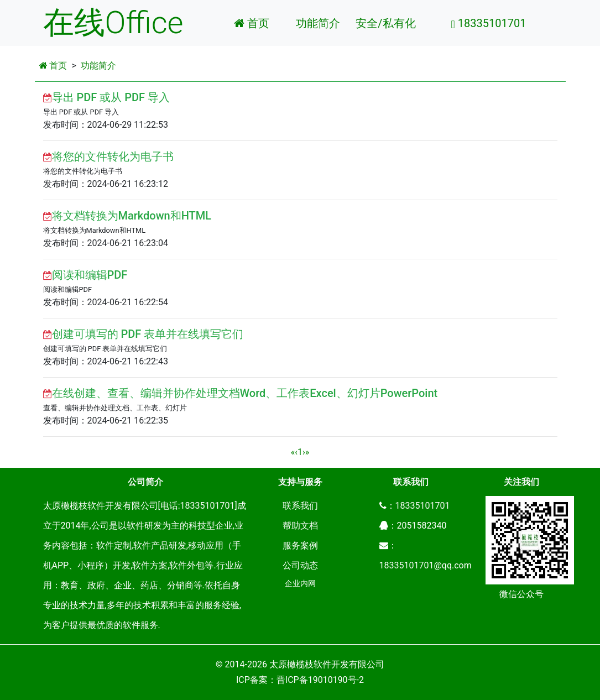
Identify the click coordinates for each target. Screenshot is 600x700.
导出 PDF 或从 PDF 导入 (111, 97)
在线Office (113, 23)
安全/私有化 (385, 23)
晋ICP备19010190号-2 (320, 680)
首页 (252, 23)
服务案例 (300, 545)
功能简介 (318, 23)
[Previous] (293, 452)
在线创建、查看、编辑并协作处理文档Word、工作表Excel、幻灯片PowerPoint (245, 393)
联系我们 (300, 506)
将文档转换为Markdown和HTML (132, 216)
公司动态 (300, 565)
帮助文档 (300, 526)
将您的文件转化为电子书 (113, 156)
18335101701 (489, 23)
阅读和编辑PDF (90, 275)
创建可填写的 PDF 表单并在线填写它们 (148, 334)
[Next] (304, 452)
